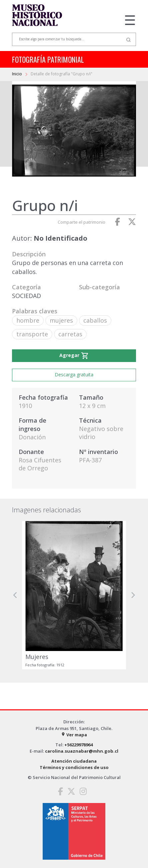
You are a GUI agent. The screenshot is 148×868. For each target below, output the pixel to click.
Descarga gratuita (74, 374)
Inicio (17, 74)
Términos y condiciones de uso (74, 767)
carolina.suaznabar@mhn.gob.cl (82, 751)
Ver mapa (74, 735)
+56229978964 (78, 745)
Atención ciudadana (74, 761)
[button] (15, 595)
